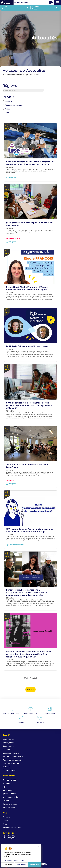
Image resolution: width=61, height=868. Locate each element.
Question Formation (10, 794)
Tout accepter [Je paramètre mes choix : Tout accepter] (35, 865)
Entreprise (8, 101)
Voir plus (30, 689)
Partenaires (7, 767)
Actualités (6, 783)
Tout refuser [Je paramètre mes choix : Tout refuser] (8, 865)
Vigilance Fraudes (9, 770)
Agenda (5, 787)
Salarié (7, 109)
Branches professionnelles (13, 757)
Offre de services (9, 780)
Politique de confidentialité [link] (15, 861)
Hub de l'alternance (10, 804)
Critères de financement (12, 760)
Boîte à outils (8, 790)
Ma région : (36, 7)
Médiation (6, 750)
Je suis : (5, 7)
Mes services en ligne (11, 797)
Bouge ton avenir (9, 807)
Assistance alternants (11, 753)
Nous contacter (8, 746)
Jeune (7, 113)
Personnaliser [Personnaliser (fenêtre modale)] (21, 865)
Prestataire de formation (14, 105)
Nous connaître (8, 739)
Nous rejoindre (8, 743)
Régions (10, 86)
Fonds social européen (11, 763)
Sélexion (6, 801)
